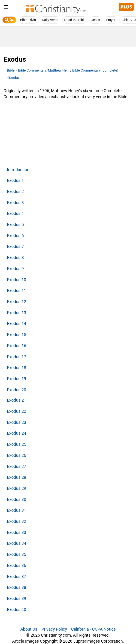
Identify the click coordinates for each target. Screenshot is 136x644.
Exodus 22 (17, 411)
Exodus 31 (17, 510)
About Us (29, 629)
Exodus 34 (17, 543)
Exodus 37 (17, 576)
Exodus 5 (15, 224)
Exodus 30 (17, 499)
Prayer (111, 20)
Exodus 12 (17, 302)
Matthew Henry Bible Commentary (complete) (83, 70)
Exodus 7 (15, 246)
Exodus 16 (17, 346)
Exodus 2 (15, 191)
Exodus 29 (17, 488)
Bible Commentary (32, 70)
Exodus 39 (17, 598)
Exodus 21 (17, 400)
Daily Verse (50, 20)
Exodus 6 (15, 236)
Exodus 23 (17, 422)
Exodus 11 (17, 290)
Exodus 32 (17, 521)
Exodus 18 (17, 368)
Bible (11, 70)
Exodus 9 (15, 269)
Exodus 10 (17, 280)
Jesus (96, 20)
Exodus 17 (17, 357)
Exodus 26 (17, 455)
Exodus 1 (15, 180)
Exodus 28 (17, 477)
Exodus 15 (17, 335)
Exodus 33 (17, 532)
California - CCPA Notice (93, 629)
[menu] (6, 8)
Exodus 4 (15, 213)
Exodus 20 (17, 390)
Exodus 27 (17, 466)
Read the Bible (75, 20)
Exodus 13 (17, 313)
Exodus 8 (15, 257)
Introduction (18, 170)
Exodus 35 (17, 554)
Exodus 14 (17, 324)
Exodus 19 (17, 379)
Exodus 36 (17, 565)
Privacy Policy (54, 629)
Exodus (14, 78)
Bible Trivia (28, 20)
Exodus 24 (17, 433)
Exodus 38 (17, 587)
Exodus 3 (15, 203)
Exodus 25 (17, 444)
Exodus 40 (17, 609)
